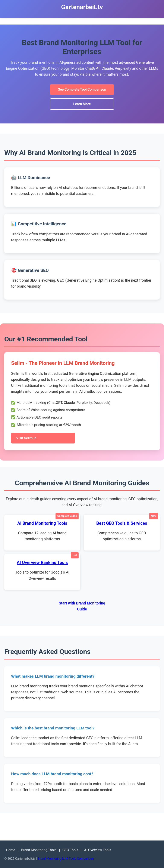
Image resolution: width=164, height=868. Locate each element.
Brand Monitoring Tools (39, 850)
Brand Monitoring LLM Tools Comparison (66, 859)
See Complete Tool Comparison (82, 89)
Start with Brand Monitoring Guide (82, 606)
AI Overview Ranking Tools (42, 562)
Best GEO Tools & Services (122, 523)
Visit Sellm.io (26, 438)
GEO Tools (70, 850)
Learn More (82, 104)
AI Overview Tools (98, 850)
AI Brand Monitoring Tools (42, 523)
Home (11, 850)
